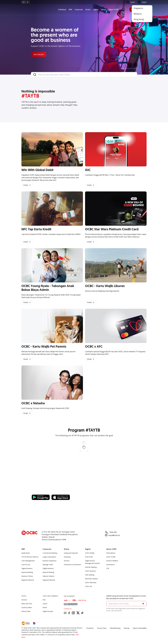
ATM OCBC (89, 557)
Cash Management (28, 561)
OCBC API (89, 586)
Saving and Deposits (71, 553)
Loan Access (26, 565)
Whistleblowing (115, 628)
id (24, 2)
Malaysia (138, 14)
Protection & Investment (72, 565)
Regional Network (28, 580)
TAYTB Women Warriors (30, 557)
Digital (96, 10)
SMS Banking (90, 575)
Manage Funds (48, 565)
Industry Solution (48, 576)
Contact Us (68, 609)
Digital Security (48, 611)
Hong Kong (139, 19)
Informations (111, 553)
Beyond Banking (27, 572)
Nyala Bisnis (26, 553)
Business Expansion (49, 561)
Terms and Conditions (50, 596)
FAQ (44, 600)
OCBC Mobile (90, 553)
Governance (110, 565)
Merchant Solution (91, 579)
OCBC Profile (111, 557)
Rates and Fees (27, 604)
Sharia (88, 10)
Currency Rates (27, 607)
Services (67, 561)
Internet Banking (91, 567)
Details (27, 185)
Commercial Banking (50, 553)
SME (70, 10)
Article (103, 10)
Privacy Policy (102, 628)
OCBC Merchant (91, 583)
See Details (39, 54)
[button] (143, 604)
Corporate (79, 10)
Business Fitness (27, 576)
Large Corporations (49, 557)
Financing (67, 557)
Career (45, 604)
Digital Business (27, 568)
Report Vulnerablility (140, 628)
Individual (62, 10)
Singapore (138, 8)
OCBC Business (90, 571)
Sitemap (127, 628)
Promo (24, 596)
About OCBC (114, 10)
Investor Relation (112, 561)
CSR (108, 568)
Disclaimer (90, 628)
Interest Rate (26, 611)
